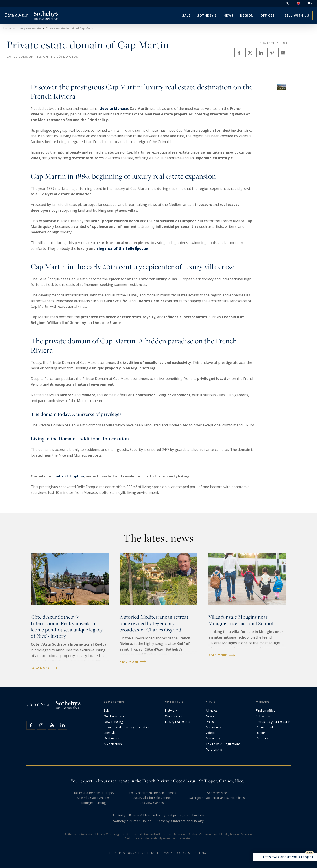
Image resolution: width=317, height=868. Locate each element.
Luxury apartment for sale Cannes (152, 793)
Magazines (214, 727)
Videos (211, 733)
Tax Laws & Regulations (223, 744)
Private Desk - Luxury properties (127, 727)
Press (210, 722)
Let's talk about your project (285, 857)
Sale (186, 15)
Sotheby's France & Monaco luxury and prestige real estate (158, 815)
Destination (112, 738)
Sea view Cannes (152, 803)
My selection (113, 744)
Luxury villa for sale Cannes (152, 798)
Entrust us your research (273, 722)
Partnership (214, 749)
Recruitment (264, 727)
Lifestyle (110, 733)
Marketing (213, 738)
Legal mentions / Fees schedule (134, 853)
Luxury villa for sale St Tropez (93, 793)
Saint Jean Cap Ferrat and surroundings (217, 798)
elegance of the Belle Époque (122, 248)
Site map (201, 853)
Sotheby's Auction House (132, 821)
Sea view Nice (217, 793)
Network (171, 710)
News (210, 716)
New (310, 853)
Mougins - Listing (93, 803)
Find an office (265, 710)
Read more (44, 668)
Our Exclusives (114, 716)
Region (247, 15)
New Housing (113, 722)
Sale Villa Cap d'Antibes (93, 798)
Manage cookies (177, 853)
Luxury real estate (178, 722)
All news (212, 710)
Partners (262, 738)
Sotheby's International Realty (180, 821)
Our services (174, 716)
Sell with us (297, 15)
